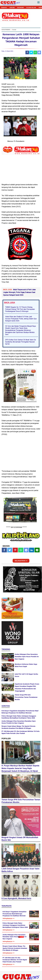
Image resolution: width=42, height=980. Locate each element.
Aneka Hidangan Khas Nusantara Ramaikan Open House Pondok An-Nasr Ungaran (27, 657)
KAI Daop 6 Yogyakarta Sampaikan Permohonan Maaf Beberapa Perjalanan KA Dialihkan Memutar (15, 914)
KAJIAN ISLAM (31, 8)
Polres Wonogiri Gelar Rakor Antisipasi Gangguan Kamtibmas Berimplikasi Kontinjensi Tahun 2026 (15, 925)
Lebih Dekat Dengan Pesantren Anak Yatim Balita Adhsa (20, 870)
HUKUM (12, 8)
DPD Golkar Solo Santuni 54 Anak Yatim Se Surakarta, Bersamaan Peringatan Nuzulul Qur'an (21, 342)
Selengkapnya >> (8, 918)
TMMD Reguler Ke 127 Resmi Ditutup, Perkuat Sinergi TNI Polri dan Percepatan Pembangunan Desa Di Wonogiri (20, 309)
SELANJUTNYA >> (21, 561)
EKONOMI (20, 8)
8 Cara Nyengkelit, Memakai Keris (16, 898)
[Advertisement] (21, 959)
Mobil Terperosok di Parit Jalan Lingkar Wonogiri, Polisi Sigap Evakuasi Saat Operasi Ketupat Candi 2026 (19, 292)
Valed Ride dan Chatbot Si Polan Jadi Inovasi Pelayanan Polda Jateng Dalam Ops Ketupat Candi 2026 (21, 319)
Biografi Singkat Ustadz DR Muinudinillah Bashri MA (20, 839)
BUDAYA (4, 8)
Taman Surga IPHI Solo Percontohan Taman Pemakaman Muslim (26, 697)
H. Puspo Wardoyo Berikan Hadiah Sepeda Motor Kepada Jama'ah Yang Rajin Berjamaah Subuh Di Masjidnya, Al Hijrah (20, 768)
